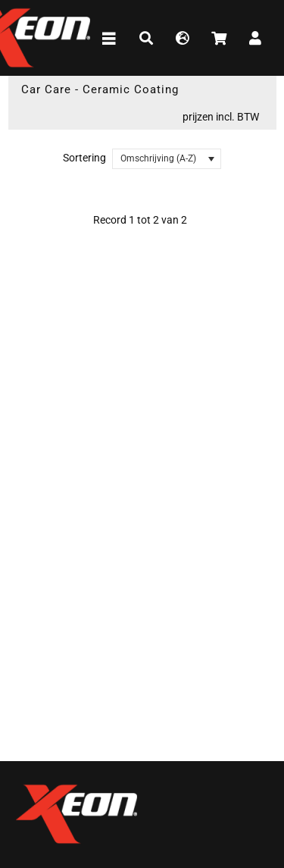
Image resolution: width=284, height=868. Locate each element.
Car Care (46, 89)
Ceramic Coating (131, 89)
